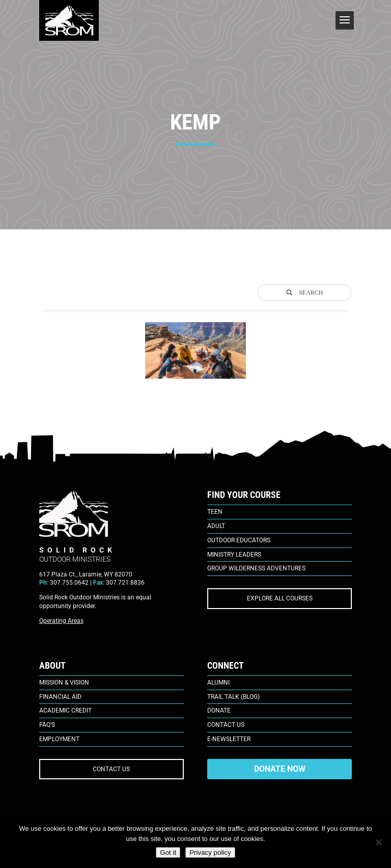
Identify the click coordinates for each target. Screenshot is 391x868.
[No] (378, 842)
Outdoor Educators (239, 540)
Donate (219, 711)
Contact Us (226, 725)
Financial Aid (60, 697)
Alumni (218, 682)
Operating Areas (61, 621)
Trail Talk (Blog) (233, 697)
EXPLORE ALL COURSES (280, 598)
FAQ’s (47, 725)
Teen (215, 512)
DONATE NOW (280, 769)
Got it (168, 852)
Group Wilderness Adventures (256, 568)
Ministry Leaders (234, 555)
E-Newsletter (229, 739)
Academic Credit (65, 711)
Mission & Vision (64, 682)
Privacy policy (210, 852)
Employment (59, 739)
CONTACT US (111, 769)
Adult (216, 526)
